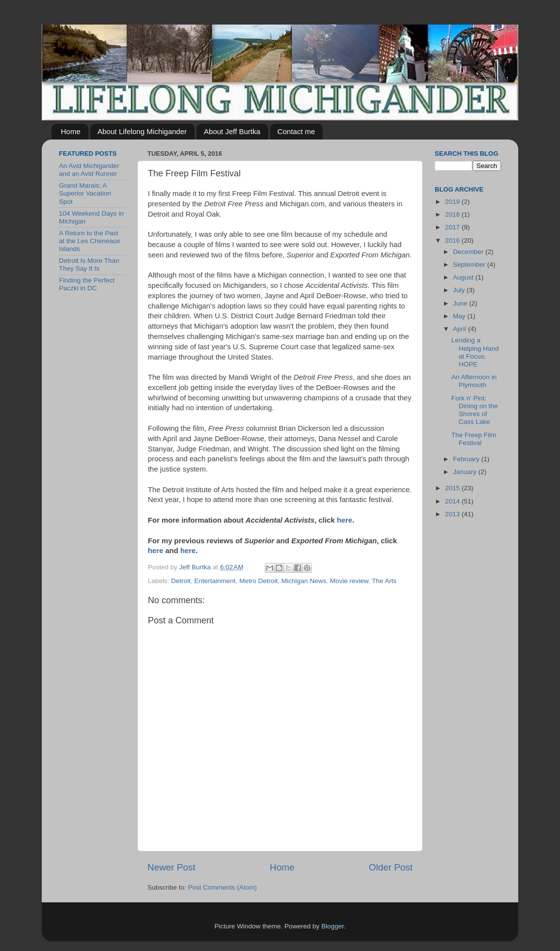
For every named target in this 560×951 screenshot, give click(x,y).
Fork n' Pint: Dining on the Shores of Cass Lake (475, 410)
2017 (453, 227)
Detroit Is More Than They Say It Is (89, 265)
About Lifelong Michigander (142, 131)
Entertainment (215, 581)
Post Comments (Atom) (223, 887)
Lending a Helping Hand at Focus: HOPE (475, 352)
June (461, 303)
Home (71, 131)
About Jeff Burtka (232, 131)
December (469, 252)
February (467, 459)
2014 (453, 501)
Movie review (349, 581)
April (461, 329)
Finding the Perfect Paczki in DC (87, 284)
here (345, 520)
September (470, 265)
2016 (453, 240)
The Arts (384, 581)
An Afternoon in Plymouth (474, 381)
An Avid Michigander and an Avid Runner (89, 170)
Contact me (296, 131)
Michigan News (304, 581)
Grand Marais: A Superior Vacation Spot (85, 193)
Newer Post (171, 867)
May (460, 316)
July (460, 290)
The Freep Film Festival (474, 439)
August (464, 277)
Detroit (181, 581)
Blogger (333, 926)
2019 (453, 202)
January (466, 472)
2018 (453, 214)
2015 (453, 488)
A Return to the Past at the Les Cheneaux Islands (90, 241)
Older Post (391, 867)
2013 (453, 514)
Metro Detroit (258, 581)
